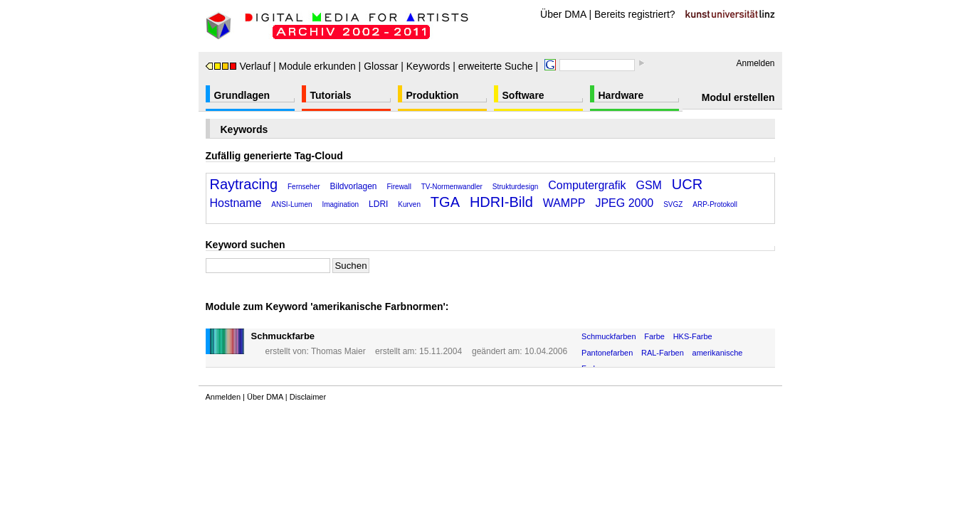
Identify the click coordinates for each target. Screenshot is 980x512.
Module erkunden (317, 66)
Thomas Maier (338, 351)
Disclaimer (308, 397)
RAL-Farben (663, 353)
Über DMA (563, 14)
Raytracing (244, 184)
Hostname (236, 203)
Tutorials (331, 95)
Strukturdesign (515, 187)
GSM (648, 185)
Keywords (428, 66)
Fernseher (304, 187)
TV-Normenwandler (452, 187)
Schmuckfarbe (283, 336)
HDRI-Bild (501, 202)
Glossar (381, 66)
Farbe (654, 336)
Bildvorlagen (353, 186)
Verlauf (238, 66)
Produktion (433, 95)
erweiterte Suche (496, 66)
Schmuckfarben (608, 336)
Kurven (409, 204)
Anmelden (755, 63)
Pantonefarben (607, 353)
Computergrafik (587, 185)
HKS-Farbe (693, 336)
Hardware (621, 95)
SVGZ (673, 204)
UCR (687, 184)
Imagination (340, 204)
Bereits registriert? (635, 14)
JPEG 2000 (624, 203)
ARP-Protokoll (715, 204)
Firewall (399, 187)
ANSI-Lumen (291, 204)
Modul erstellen (738, 97)
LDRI (378, 204)
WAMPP (564, 203)
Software (523, 95)
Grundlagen (242, 95)
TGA (445, 202)
